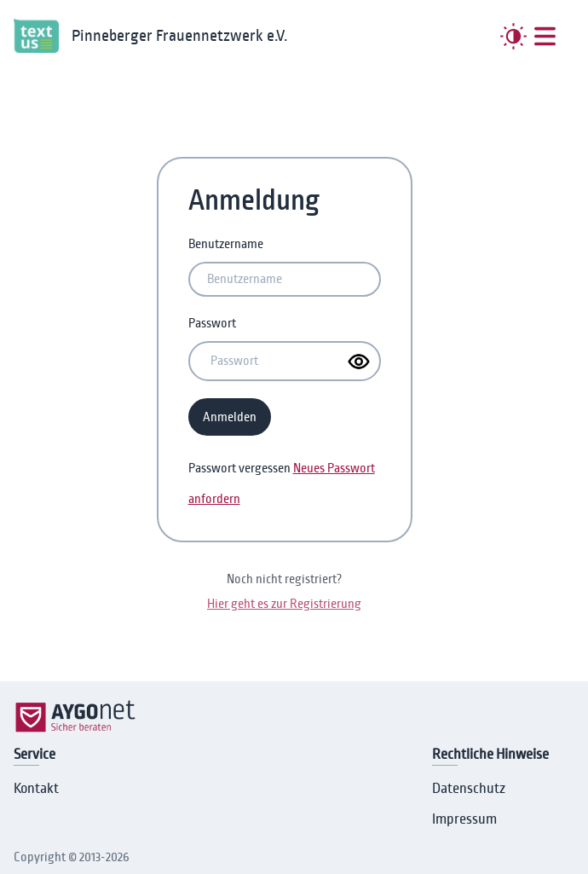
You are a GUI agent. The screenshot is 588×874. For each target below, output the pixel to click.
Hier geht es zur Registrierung (284, 604)
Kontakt (36, 789)
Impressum (464, 819)
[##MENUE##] (545, 36)
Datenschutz (469, 789)
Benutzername (226, 244)
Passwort (212, 323)
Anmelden (230, 417)
